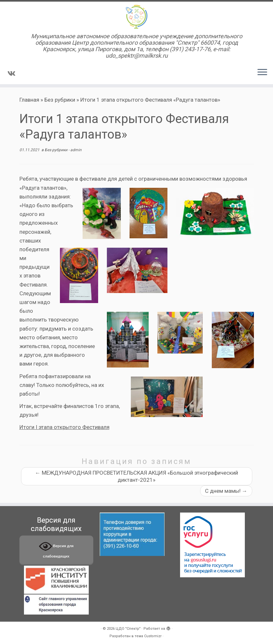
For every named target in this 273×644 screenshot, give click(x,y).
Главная (29, 100)
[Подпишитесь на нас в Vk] (14, 73)
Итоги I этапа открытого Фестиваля (64, 427)
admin (76, 150)
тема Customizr (148, 636)
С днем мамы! (226, 491)
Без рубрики (60, 100)
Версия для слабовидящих (56, 549)
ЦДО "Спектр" (128, 629)
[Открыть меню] (262, 73)
